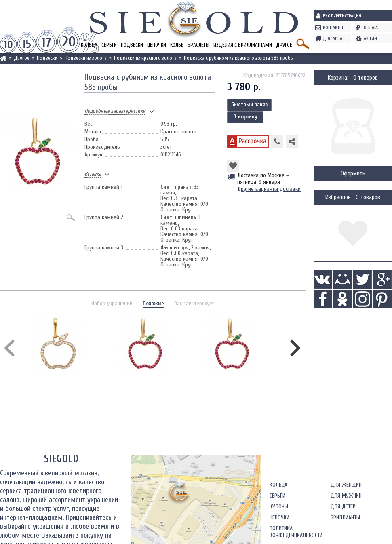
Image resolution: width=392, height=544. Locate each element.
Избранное (338, 197)
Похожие (153, 303)
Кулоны (279, 507)
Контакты (333, 27)
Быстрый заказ (249, 104)
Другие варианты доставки (269, 189)
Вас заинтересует (194, 303)
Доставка (333, 38)
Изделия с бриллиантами (243, 45)
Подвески (132, 45)
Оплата (371, 27)
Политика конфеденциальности (296, 532)
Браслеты (198, 45)
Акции (370, 38)
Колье (177, 45)
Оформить (353, 174)
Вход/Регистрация (342, 16)
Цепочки (157, 45)
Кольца (278, 485)
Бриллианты (345, 518)
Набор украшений (112, 303)
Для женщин (346, 485)
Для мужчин (346, 496)
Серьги (109, 45)
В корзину (245, 117)
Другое (284, 45)
